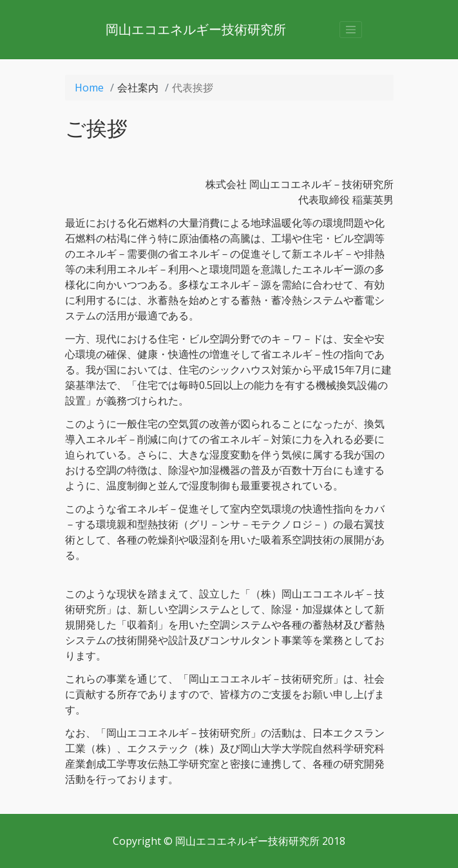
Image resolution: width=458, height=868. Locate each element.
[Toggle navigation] (351, 30)
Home (89, 88)
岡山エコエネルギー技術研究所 (196, 29)
